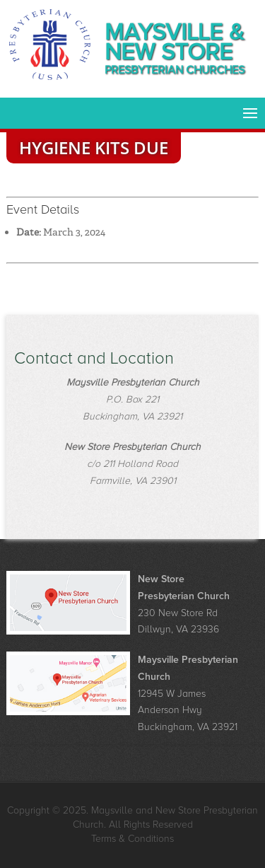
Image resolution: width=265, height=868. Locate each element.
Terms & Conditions (132, 839)
